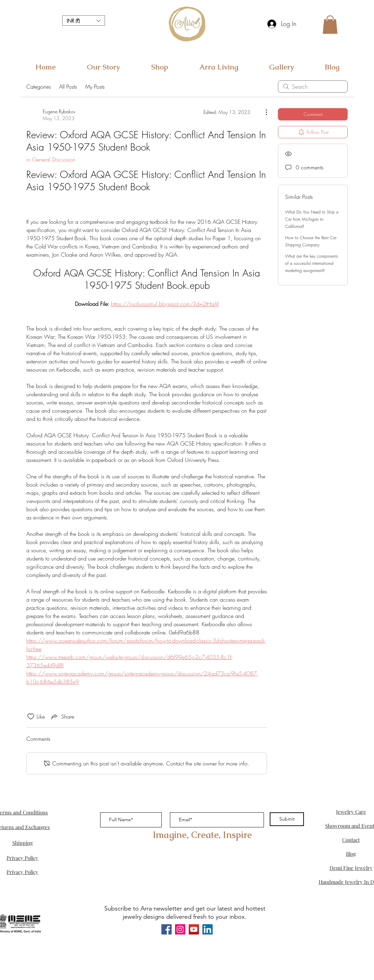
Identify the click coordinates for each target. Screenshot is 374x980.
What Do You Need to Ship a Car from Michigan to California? (312, 219)
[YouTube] (194, 929)
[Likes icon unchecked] (31, 717)
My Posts (95, 87)
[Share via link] (62, 717)
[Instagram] (180, 929)
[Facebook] (166, 929)
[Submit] (287, 819)
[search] (313, 87)
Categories (39, 87)
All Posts (68, 87)
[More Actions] (263, 112)
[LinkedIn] (208, 929)
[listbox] (84, 21)
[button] (84, 21)
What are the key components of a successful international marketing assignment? (312, 263)
